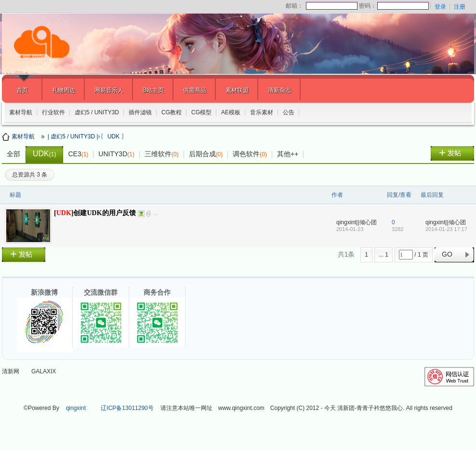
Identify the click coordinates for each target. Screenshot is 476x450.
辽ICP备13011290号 (127, 408)
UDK (44, 154)
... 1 (383, 255)
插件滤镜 (140, 112)
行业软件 (53, 112)
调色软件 (250, 154)
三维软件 (162, 154)
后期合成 (206, 154)
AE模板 (231, 112)
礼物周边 (64, 90)
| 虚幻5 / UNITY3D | (73, 136)
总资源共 (30, 175)
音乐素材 (262, 112)
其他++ (288, 154)
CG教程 (172, 112)
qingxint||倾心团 (357, 222)
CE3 (78, 154)
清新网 (11, 371)
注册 (460, 7)
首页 (22, 90)
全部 (13, 154)
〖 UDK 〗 (114, 136)
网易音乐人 (109, 90)
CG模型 (201, 112)
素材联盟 (237, 90)
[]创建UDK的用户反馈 (95, 213)
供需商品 (195, 90)
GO (447, 254)
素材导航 (21, 112)
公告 (289, 112)
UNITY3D (116, 154)
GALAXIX (44, 371)
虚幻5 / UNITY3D (97, 112)
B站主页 (153, 90)
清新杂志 (279, 90)
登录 (440, 7)
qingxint (76, 408)
